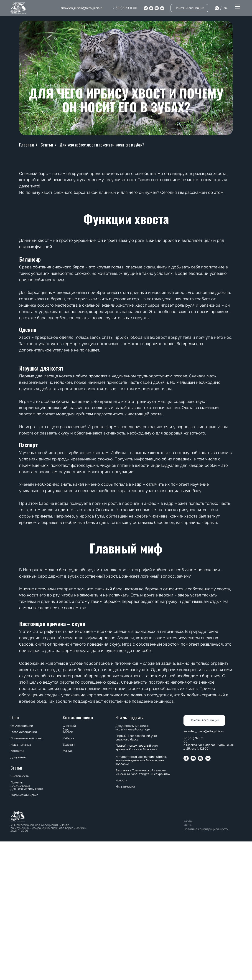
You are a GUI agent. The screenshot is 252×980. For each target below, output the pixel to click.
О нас (15, 717)
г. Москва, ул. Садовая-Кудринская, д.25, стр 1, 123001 (209, 747)
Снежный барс (69, 728)
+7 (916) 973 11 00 (124, 8)
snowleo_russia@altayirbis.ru (82, 8)
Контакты (17, 751)
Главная (27, 145)
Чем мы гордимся (129, 717)
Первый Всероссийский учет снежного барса (136, 738)
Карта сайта (188, 823)
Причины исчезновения (20, 784)
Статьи (47, 145)
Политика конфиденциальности (206, 829)
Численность (20, 776)
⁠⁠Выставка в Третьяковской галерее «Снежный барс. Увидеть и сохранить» (143, 772)
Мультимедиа (125, 787)
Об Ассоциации (22, 726)
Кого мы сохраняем (78, 717)
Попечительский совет (27, 738)
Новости (121, 780)
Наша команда (21, 745)
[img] (19, 8)
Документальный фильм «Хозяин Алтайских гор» (133, 728)
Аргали (68, 732)
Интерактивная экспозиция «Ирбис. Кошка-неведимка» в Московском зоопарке (141, 760)
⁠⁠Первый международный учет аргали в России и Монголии (137, 748)
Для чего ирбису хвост (27, 789)
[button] (238, 7)
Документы (18, 757)
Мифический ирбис (24, 795)
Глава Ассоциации (24, 732)
